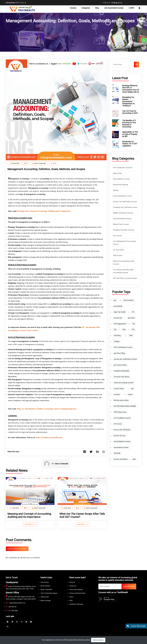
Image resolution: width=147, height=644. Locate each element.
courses (117, 394)
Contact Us (73, 586)
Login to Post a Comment (17, 549)
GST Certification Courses (123, 168)
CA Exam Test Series (122, 377)
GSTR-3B (117, 453)
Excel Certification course (123, 196)
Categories (86, 8)
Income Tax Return (121, 459)
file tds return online (121, 400)
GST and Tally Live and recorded (125, 278)
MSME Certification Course (123, 213)
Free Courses (45, 582)
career (130, 394)
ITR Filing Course (120, 412)
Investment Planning (120, 185)
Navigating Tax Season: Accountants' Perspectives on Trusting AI (128, 102)
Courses (73, 8)
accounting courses (121, 447)
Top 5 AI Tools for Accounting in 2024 (130, 112)
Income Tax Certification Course (125, 202)
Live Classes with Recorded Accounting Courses (123, 271)
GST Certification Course (123, 347)
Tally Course (118, 256)
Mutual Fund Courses (121, 224)
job (132, 389)
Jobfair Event (45, 597)
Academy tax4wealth (121, 371)
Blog (97, 8)
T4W (131, 336)
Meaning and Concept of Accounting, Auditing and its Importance (29, 515)
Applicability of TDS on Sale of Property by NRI (130, 134)
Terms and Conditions (76, 590)
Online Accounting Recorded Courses (123, 263)
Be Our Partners (45, 586)
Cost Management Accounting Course (124, 243)
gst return (131, 318)
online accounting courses (124, 383)
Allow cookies (98, 640)
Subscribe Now (129, 586)
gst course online (120, 365)
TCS (133, 330)
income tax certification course (125, 359)
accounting (118, 306)
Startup (116, 190)
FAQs (71, 601)
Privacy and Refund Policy (77, 593)
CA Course (118, 424)
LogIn (131, 8)
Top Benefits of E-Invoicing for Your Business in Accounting (129, 124)
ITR (115, 330)
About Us (72, 582)
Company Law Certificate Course (125, 207)
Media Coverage (45, 601)
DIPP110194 (16, 3)
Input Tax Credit (120, 312)
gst (115, 300)
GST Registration (120, 324)
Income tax (118, 318)
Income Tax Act (120, 436)
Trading (116, 341)
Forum (71, 597)
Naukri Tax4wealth (46, 590)
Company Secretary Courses (124, 230)
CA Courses (117, 236)
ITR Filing (117, 336)
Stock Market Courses (121, 179)
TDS (124, 330)
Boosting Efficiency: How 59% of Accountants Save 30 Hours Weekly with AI (131, 89)
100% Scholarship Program (49, 593)
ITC (133, 312)
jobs (134, 459)
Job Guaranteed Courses (114, 8)
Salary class (117, 173)
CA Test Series (118, 250)
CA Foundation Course (122, 418)
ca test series (119, 389)
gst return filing (119, 353)
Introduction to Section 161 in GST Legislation (130, 144)
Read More (29, 524)
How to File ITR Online (122, 430)
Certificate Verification (76, 604)
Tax (133, 324)
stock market (128, 300)
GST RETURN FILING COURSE (125, 406)
